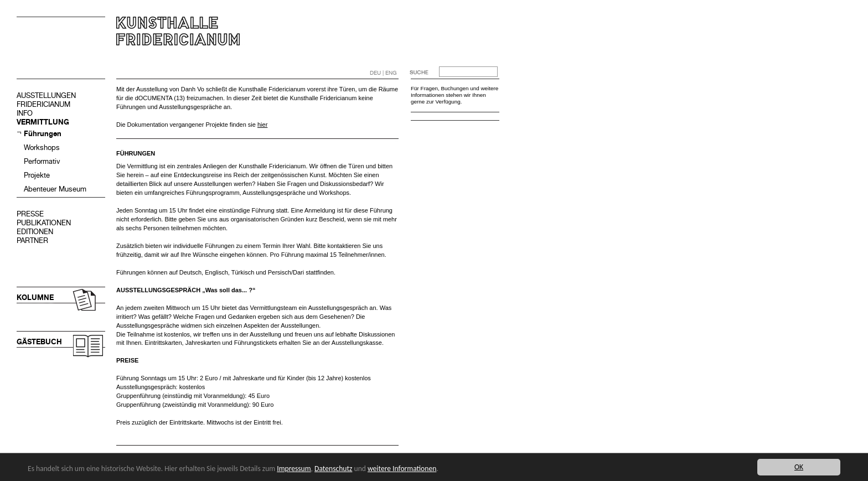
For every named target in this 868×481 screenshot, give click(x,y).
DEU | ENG (383, 73)
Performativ (42, 161)
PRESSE (30, 214)
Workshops (42, 148)
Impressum (294, 469)
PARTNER (32, 240)
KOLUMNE (35, 298)
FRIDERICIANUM (43, 104)
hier (262, 125)
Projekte (37, 175)
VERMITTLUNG (43, 122)
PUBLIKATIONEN (44, 223)
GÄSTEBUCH (39, 342)
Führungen (43, 134)
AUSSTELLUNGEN (46, 95)
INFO (25, 113)
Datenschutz (333, 469)
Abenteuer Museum (55, 189)
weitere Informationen (402, 469)
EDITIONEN (35, 232)
